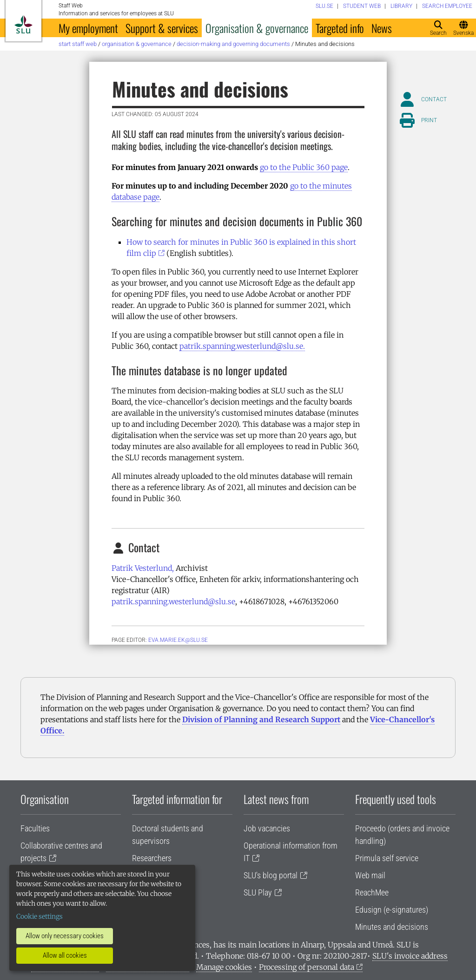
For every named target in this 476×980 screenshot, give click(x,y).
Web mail (370, 875)
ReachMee (372, 892)
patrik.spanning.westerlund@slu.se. (242, 346)
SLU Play (258, 892)
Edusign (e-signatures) (392, 910)
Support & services (162, 28)
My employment (88, 28)
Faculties (35, 828)
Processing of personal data (307, 967)
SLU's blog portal (271, 875)
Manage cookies (224, 967)
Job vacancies (267, 828)
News (382, 28)
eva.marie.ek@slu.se (178, 640)
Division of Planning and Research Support (261, 719)
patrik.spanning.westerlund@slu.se (173, 601)
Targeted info (340, 28)
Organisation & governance (257, 28)
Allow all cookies (65, 955)
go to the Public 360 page (304, 167)
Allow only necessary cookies (65, 936)
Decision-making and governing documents (233, 44)
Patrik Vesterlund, (143, 568)
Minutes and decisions (392, 927)
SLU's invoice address (410, 956)
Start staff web (78, 44)
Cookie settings (40, 916)
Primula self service (387, 858)
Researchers (152, 858)
